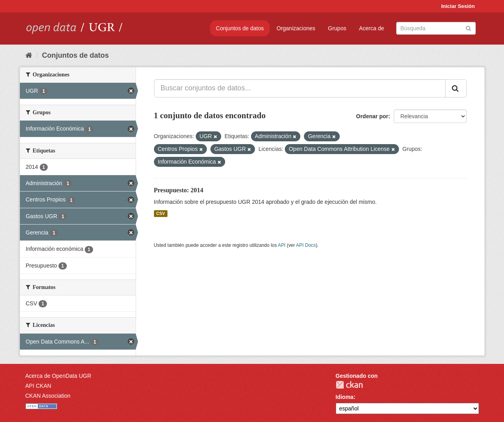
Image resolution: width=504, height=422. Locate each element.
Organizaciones (296, 28)
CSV (161, 213)
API (281, 245)
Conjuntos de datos (240, 28)
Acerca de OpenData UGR (58, 376)
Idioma (345, 397)
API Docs (306, 245)
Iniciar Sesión (458, 6)
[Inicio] (29, 55)
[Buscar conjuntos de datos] (436, 28)
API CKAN (38, 386)
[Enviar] (468, 28)
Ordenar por (372, 116)
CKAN (349, 385)
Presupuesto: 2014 (179, 190)
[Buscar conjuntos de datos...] (300, 88)
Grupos (337, 28)
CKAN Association (48, 396)
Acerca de (371, 28)
